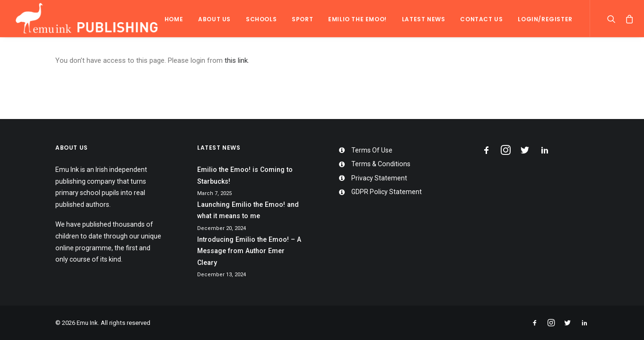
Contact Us (481, 19)
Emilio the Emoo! (357, 19)
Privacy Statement (379, 178)
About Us (214, 19)
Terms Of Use (372, 150)
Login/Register (545, 19)
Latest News (424, 19)
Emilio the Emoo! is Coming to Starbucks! (245, 175)
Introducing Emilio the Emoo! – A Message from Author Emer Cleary (249, 251)
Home (174, 19)
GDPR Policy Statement (387, 192)
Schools (261, 19)
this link (236, 60)
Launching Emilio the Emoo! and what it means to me (248, 210)
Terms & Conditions (381, 164)
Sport (302, 19)
